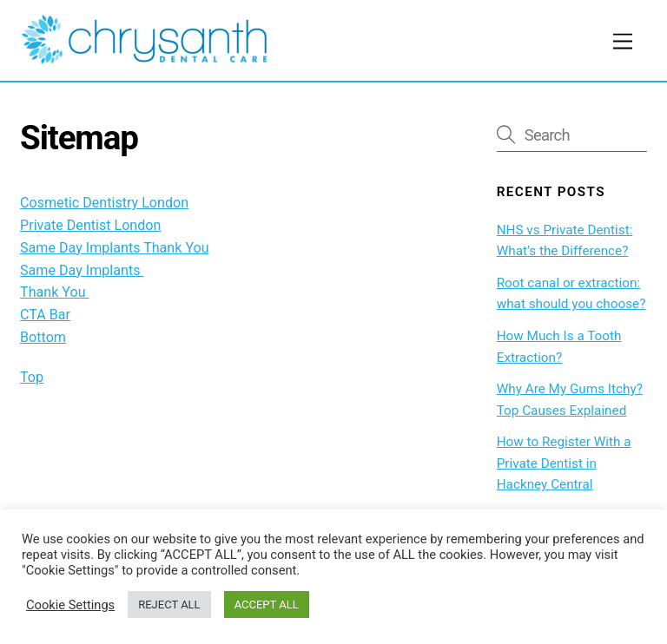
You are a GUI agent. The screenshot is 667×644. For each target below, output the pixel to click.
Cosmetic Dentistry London (104, 203)
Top (32, 377)
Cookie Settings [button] (70, 605)
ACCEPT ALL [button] (267, 605)
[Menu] (623, 42)
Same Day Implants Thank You (115, 248)
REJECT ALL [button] (169, 605)
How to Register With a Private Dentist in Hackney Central (564, 463)
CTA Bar (45, 315)
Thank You (54, 292)
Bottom (43, 337)
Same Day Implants (82, 270)
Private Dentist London (90, 225)
